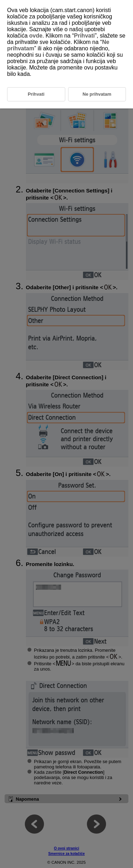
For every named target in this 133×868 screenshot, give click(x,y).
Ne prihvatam (97, 94)
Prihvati (85, 36)
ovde (36, 36)
